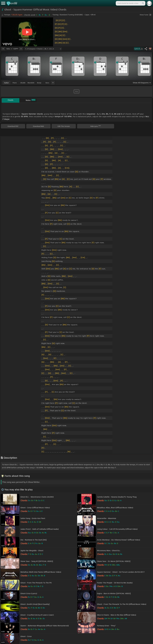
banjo (39, 83)
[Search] (143, 3)
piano (15, 83)
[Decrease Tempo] (3, 49)
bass (47, 83)
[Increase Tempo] (21, 49)
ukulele (23, 83)
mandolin (31, 83)
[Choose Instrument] (53, 83)
